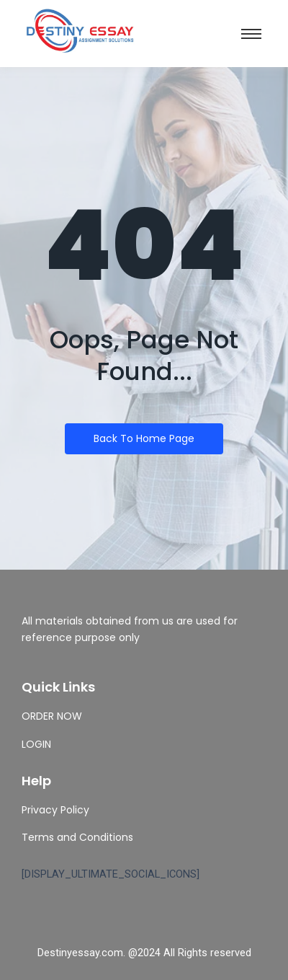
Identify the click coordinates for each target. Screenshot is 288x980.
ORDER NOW (52, 716)
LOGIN (36, 744)
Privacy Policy (55, 810)
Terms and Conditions (77, 837)
